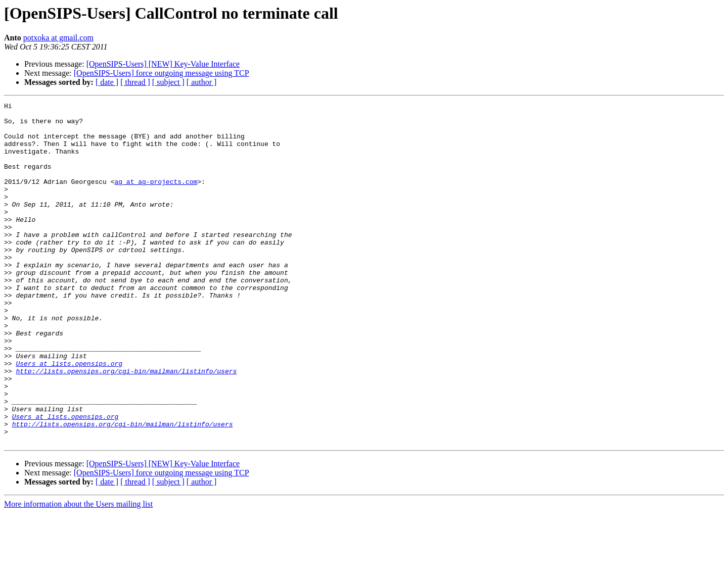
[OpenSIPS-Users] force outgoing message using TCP (162, 73)
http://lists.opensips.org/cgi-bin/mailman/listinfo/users (126, 425)
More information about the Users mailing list (78, 572)
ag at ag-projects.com (156, 198)
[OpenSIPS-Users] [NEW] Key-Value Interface (163, 64)
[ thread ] (135, 82)
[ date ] (107, 82)
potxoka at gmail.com (58, 38)
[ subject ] (168, 82)
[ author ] (202, 82)
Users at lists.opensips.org (69, 416)
